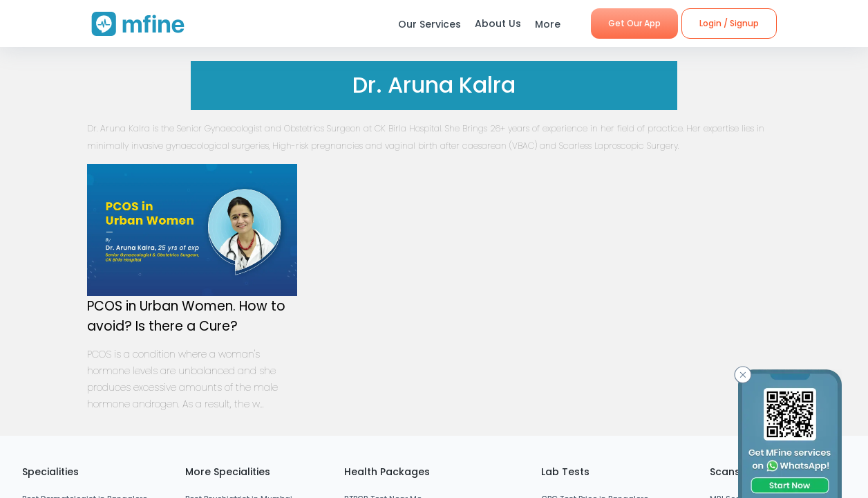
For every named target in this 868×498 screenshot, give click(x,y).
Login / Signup (729, 23)
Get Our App (634, 23)
